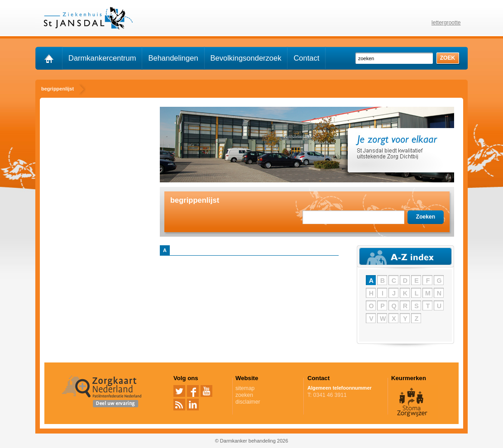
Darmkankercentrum (102, 58)
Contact (306, 58)
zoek (448, 58)
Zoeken (426, 217)
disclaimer (248, 402)
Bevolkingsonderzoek (246, 58)
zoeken (244, 395)
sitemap (245, 388)
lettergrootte (446, 23)
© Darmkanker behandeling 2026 (252, 441)
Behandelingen (173, 58)
